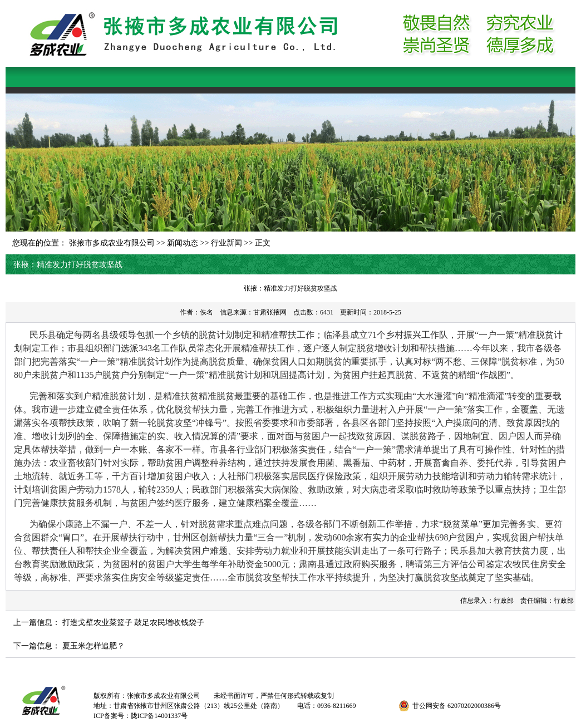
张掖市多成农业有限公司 (112, 243)
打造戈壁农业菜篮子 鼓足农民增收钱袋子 (134, 623)
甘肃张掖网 (270, 312)
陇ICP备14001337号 (159, 716)
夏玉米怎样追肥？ (93, 646)
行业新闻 (227, 243)
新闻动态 (183, 243)
